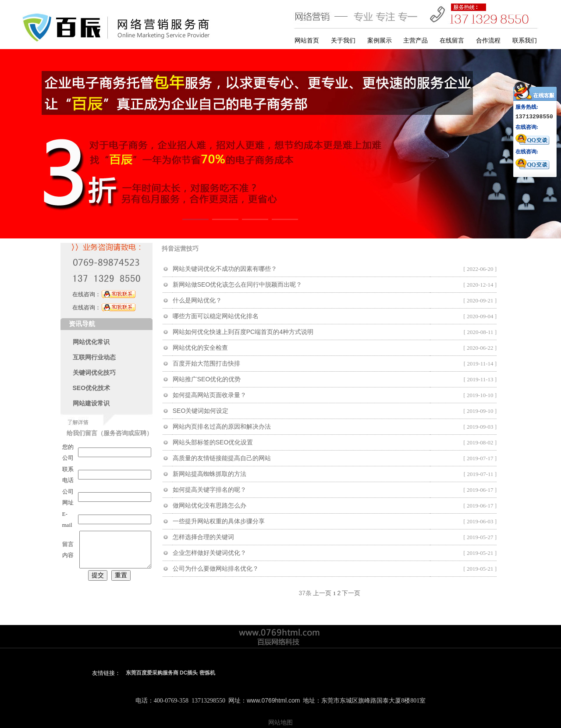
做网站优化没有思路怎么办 (209, 505)
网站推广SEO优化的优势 (207, 379)
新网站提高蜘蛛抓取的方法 (209, 474)
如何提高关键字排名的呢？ (209, 490)
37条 (305, 593)
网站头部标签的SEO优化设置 (213, 442)
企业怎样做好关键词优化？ (209, 553)
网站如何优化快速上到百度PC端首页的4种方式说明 (243, 332)
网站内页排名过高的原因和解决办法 (222, 426)
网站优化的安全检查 (200, 348)
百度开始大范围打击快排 (206, 363)
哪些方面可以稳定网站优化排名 (216, 316)
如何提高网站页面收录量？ (209, 395)
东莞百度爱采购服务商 (152, 673)
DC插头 (189, 673)
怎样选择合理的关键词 (203, 537)
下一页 (351, 593)
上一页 (322, 593)
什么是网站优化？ (197, 300)
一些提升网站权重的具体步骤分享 (219, 521)
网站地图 (280, 722)
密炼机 (207, 673)
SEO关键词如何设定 (201, 411)
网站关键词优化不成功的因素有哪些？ (225, 269)
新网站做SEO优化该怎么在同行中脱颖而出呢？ (238, 284)
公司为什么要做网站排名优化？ (216, 568)
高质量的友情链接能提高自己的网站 (222, 458)
